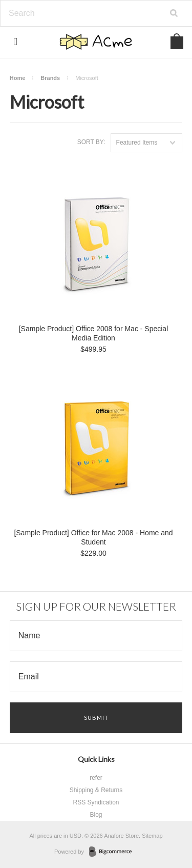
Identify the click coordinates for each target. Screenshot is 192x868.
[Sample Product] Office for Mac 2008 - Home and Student (93, 537)
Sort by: (91, 142)
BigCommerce (113, 852)
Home (18, 78)
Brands (50, 78)
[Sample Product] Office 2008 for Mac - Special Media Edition (94, 333)
